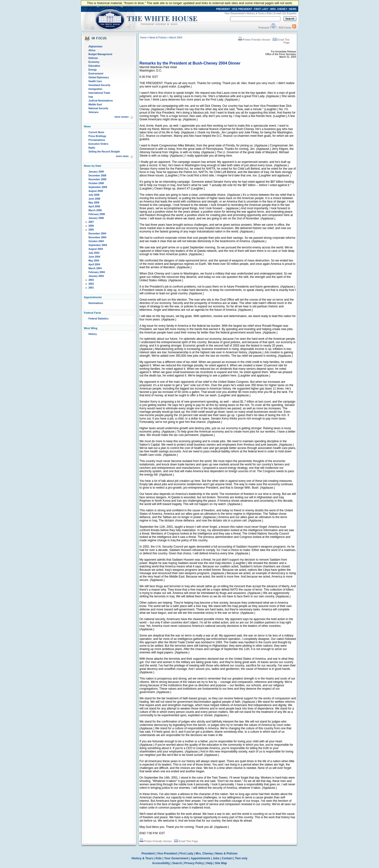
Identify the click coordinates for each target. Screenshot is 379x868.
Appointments (200, 858)
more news (122, 156)
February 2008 (97, 214)
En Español (290, 13)
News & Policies (158, 38)
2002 (91, 284)
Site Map (221, 863)
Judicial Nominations (101, 101)
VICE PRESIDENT (242, 9)
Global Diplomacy (99, 77)
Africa (92, 50)
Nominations (96, 303)
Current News (96, 132)
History (93, 334)
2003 (91, 280)
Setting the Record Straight (104, 152)
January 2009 (96, 172)
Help (210, 863)
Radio (92, 148)
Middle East (95, 105)
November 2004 (97, 237)
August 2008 (96, 191)
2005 (91, 230)
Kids (269, 13)
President (148, 854)
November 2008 (97, 179)
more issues (122, 117)
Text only (241, 858)
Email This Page (186, 841)
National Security (98, 108)
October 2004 (96, 241)
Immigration (95, 89)
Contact (227, 858)
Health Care (95, 81)
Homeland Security (99, 85)
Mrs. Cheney (204, 854)
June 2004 (94, 257)
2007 (91, 222)
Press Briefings (97, 136)
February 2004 (97, 272)
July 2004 (94, 253)
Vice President (167, 854)
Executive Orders (98, 144)
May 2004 (94, 261)
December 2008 (97, 176)
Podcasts (264, 28)
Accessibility (161, 863)
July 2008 (94, 195)
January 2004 (96, 276)
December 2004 (97, 234)
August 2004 (96, 249)
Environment (96, 74)
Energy (93, 70)
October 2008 (96, 183)
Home (143, 38)
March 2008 (95, 210)
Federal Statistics (98, 319)
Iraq (91, 97)
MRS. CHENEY (279, 9)
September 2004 (98, 245)
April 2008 (94, 206)
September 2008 (98, 187)
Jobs (216, 858)
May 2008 (94, 203)
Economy (94, 62)
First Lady (186, 854)
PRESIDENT (223, 9)
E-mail (277, 13)
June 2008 (94, 199)
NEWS (293, 9)
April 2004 (94, 264)
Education (94, 66)
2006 (91, 226)
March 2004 (95, 268)
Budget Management (100, 54)
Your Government (234, 13)
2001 (91, 288)
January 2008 (96, 218)
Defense (93, 58)
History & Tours (256, 13)
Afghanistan (95, 47)
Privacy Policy (194, 863)
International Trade (99, 93)
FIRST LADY (261, 9)
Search (177, 863)
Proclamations (97, 140)
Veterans (94, 112)
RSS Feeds (285, 28)
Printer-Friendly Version (254, 40)
